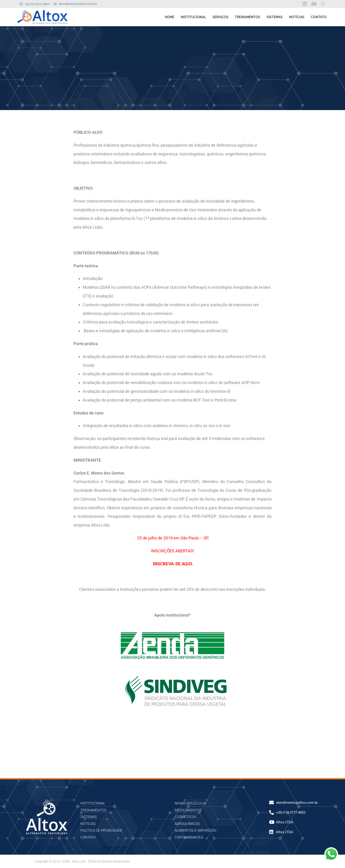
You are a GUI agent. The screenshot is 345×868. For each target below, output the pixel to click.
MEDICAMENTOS (188, 810)
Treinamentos (248, 17)
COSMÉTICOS (185, 817)
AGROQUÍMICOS (187, 824)
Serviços (220, 17)
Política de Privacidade (101, 830)
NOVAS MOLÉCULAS (190, 803)
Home (170, 17)
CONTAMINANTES (189, 837)
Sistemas (275, 17)
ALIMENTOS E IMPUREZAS (196, 830)
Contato (319, 17)
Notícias (297, 17)
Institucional (193, 17)
